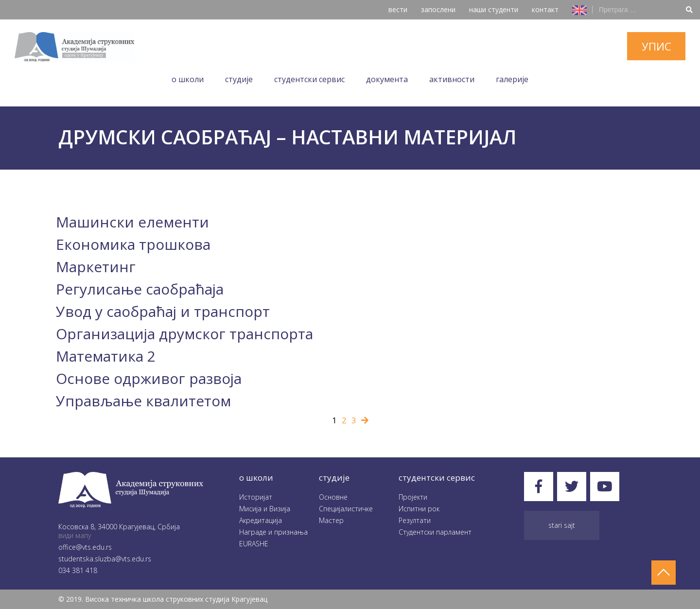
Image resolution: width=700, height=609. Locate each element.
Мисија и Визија (265, 509)
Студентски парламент (435, 532)
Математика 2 (106, 356)
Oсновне (333, 497)
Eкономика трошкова (133, 244)
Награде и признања (273, 532)
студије (334, 478)
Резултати (415, 520)
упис (656, 46)
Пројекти (413, 497)
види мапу (75, 535)
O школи (188, 79)
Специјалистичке (346, 509)
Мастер (331, 520)
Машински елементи (132, 222)
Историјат (256, 497)
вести (398, 9)
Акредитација (261, 520)
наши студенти (494, 9)
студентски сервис (437, 478)
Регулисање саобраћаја (140, 289)
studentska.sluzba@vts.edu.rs (105, 559)
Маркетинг (96, 267)
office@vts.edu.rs (85, 547)
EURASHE (254, 544)
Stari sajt (562, 525)
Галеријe (512, 79)
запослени (438, 9)
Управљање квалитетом (143, 401)
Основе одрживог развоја (149, 378)
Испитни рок (419, 509)
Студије (239, 79)
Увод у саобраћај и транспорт (163, 311)
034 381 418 (78, 570)
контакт (545, 9)
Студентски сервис (309, 79)
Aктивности (452, 79)
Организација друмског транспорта (184, 334)
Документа (387, 79)
